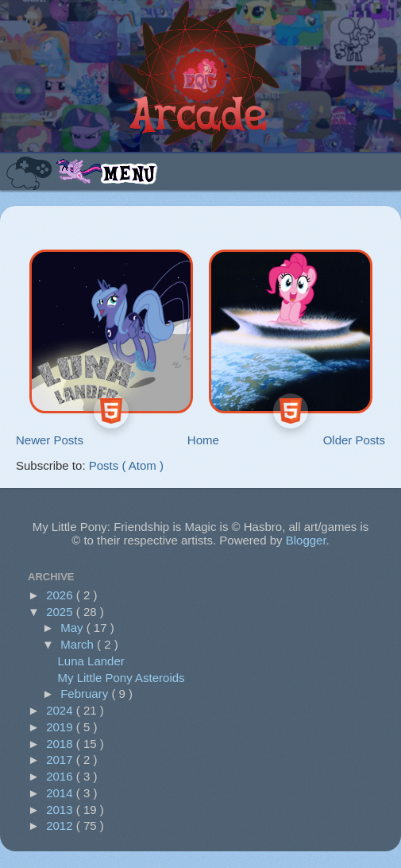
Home (203, 440)
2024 (61, 710)
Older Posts (354, 440)
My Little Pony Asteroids (121, 678)
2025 (61, 612)
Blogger (306, 540)
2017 (61, 759)
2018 (61, 744)
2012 (61, 825)
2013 (61, 810)
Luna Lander (91, 661)
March (79, 644)
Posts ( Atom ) (126, 465)
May (73, 628)
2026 (61, 595)
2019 (61, 727)
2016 (61, 776)
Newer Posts (50, 440)
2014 (61, 793)
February (86, 694)
